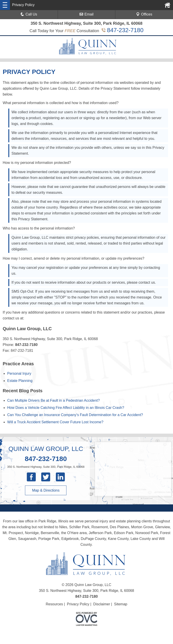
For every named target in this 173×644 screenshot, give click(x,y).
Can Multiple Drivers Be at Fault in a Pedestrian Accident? (53, 400)
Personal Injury (19, 373)
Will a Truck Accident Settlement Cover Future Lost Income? (55, 422)
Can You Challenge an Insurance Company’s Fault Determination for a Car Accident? (75, 415)
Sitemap (121, 604)
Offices (144, 14)
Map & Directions (46, 490)
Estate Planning (20, 381)
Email (86, 14)
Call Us (29, 14)
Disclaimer (102, 604)
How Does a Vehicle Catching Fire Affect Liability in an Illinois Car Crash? (66, 408)
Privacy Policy (78, 604)
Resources (54, 604)
